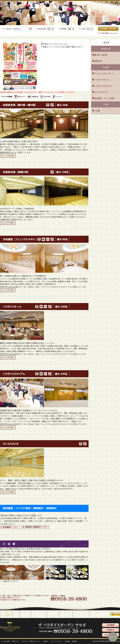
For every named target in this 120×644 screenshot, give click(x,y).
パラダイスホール (101, 80)
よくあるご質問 (5, 641)
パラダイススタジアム (103, 86)
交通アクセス (16, 641)
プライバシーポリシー (56, 641)
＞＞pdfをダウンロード (9, 581)
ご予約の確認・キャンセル (108, 33)
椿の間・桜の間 (100, 55)
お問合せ (46, 641)
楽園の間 (98, 61)
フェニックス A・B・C (104, 73)
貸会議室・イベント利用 (104, 98)
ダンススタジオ (100, 92)
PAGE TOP (113, 637)
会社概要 (67, 641)
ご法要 (97, 111)
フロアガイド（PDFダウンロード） (31, 641)
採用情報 (74, 641)
